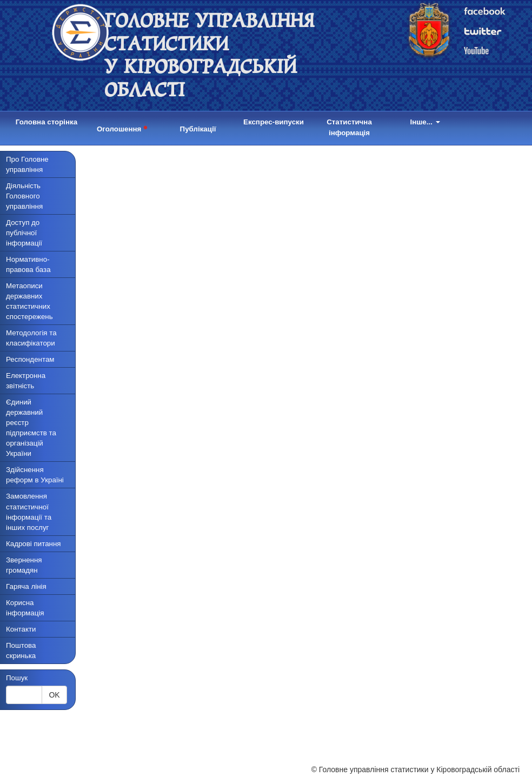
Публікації (198, 129)
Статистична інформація (349, 127)
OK (54, 695)
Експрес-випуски (274, 122)
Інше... (425, 122)
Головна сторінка (46, 122)
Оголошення (122, 127)
